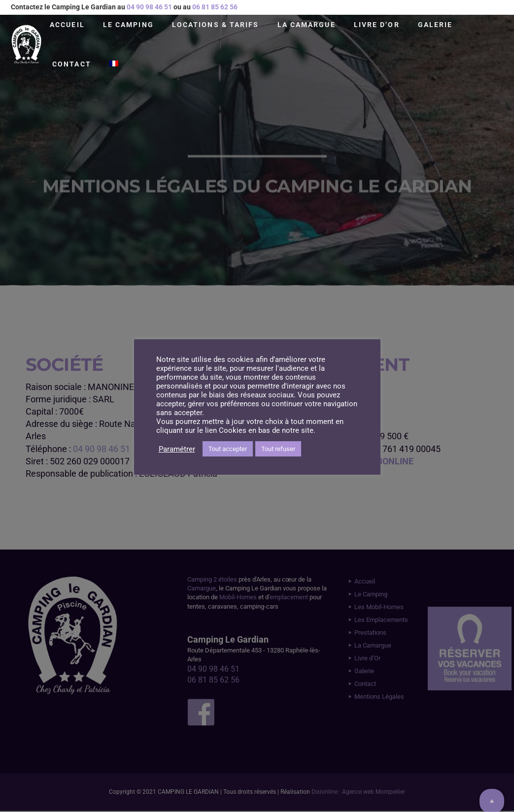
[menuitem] (114, 64)
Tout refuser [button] (278, 449)
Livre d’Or (377, 25)
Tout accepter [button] (228, 449)
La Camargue (307, 25)
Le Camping (128, 25)
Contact (72, 64)
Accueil (67, 25)
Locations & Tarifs (216, 25)
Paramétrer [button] (177, 449)
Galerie (435, 25)
